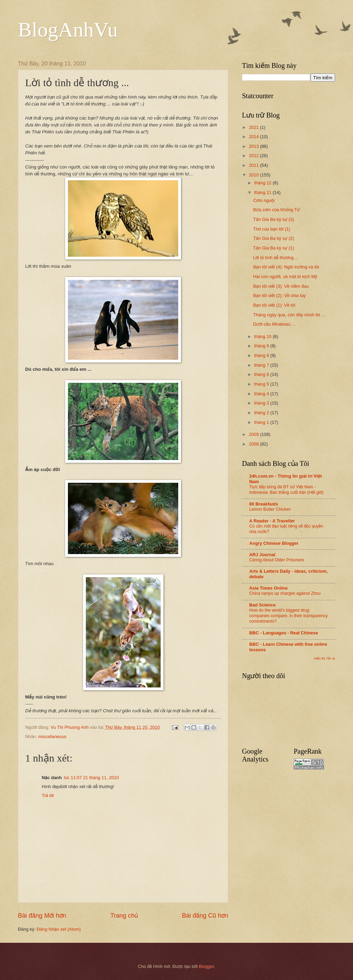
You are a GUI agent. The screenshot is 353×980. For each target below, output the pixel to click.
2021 (254, 127)
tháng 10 (263, 336)
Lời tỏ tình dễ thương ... (276, 258)
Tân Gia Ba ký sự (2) (274, 238)
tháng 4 (262, 394)
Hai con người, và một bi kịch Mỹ (285, 277)
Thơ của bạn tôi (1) (272, 229)
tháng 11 (263, 192)
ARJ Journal (262, 555)
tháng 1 (262, 422)
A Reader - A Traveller (272, 521)
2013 (254, 146)
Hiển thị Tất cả (324, 658)
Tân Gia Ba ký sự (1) (274, 248)
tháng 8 (262, 355)
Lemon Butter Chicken (270, 509)
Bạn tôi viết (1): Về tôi (274, 305)
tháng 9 (262, 346)
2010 (254, 175)
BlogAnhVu (68, 30)
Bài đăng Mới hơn (42, 916)
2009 (254, 434)
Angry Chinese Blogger (274, 543)
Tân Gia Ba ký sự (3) (274, 219)
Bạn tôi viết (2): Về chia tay (279, 295)
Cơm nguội (264, 200)
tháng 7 (262, 365)
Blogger (206, 966)
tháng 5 (262, 384)
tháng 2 (262, 413)
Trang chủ (124, 916)
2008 (254, 444)
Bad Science (263, 605)
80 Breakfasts (264, 504)
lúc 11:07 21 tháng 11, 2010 (91, 778)
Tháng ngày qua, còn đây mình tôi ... (289, 315)
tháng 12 (263, 183)
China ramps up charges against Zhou (285, 593)
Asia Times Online (268, 588)
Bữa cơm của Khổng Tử (276, 210)
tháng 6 (262, 374)
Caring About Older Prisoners (277, 560)
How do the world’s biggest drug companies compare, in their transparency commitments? (289, 616)
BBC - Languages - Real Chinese (284, 633)
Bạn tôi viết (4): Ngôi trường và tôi (286, 267)
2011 (254, 165)
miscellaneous (52, 737)
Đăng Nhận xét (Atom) (59, 929)
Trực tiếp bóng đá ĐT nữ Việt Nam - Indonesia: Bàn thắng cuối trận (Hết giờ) (286, 490)
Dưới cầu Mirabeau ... (274, 324)
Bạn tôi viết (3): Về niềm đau (281, 286)
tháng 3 (262, 403)
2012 (254, 156)
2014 (254, 137)
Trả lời (48, 795)
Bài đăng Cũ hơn (205, 916)
